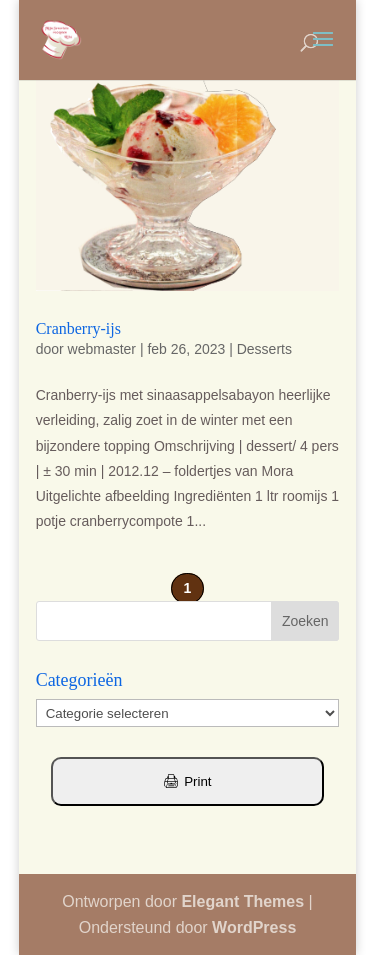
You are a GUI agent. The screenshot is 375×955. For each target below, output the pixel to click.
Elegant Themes (242, 901)
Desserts (264, 349)
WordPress (254, 927)
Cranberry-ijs (78, 328)
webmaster (102, 349)
